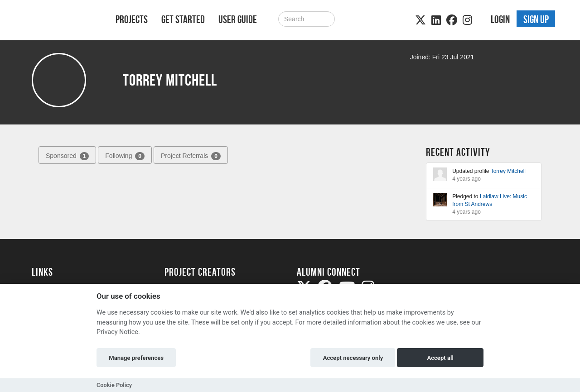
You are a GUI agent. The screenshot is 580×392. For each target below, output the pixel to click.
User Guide (238, 19)
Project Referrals (191, 156)
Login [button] (500, 19)
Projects (132, 19)
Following (125, 156)
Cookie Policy (114, 385)
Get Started (183, 19)
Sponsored (67, 156)
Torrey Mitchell (508, 171)
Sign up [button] (536, 19)
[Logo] (62, 21)
